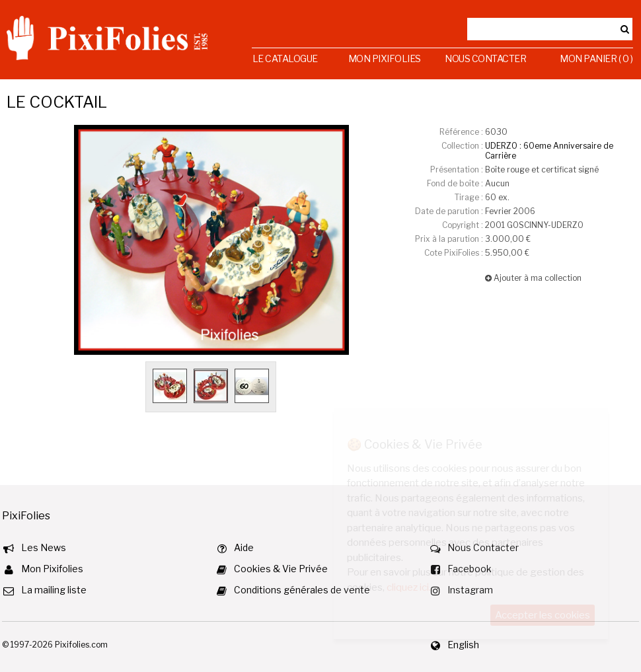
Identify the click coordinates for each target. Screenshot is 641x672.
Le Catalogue (285, 58)
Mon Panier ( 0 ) (596, 58)
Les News (44, 547)
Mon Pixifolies (385, 58)
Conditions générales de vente (302, 590)
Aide (244, 547)
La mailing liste (54, 590)
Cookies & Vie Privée (281, 569)
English (463, 645)
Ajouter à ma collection (533, 278)
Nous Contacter (485, 58)
